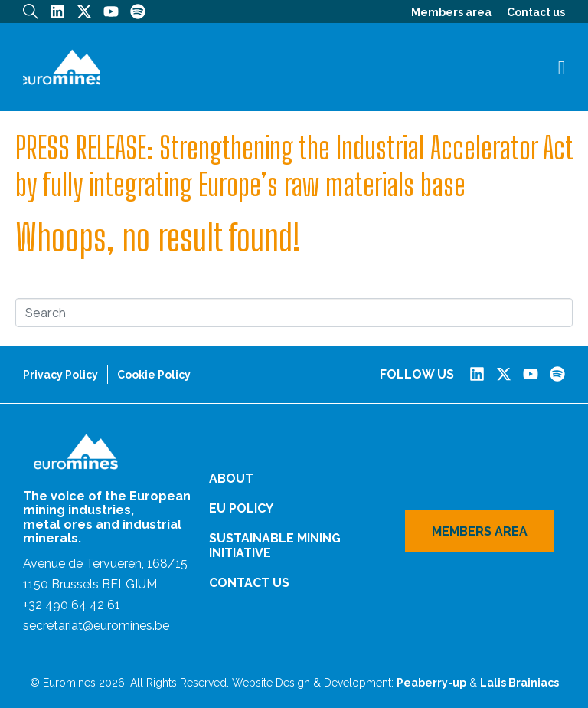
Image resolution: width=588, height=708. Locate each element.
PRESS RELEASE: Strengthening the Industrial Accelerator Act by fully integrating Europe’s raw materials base (294, 166)
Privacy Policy (60, 375)
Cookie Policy (154, 375)
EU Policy (241, 508)
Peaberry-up (431, 683)
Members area (451, 12)
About (231, 479)
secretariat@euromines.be (96, 626)
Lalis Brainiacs (519, 683)
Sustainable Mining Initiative (275, 546)
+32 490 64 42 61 (72, 605)
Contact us (536, 12)
